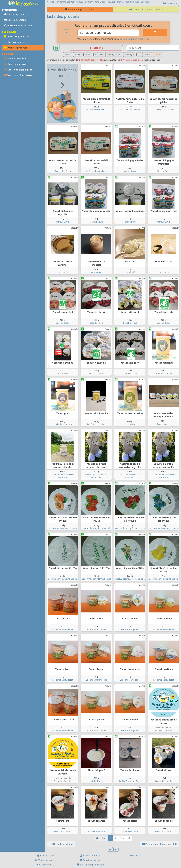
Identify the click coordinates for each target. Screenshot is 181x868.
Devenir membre (15, 58)
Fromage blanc (114, 55)
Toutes (68, 55)
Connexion (170, 3)
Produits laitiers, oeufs (132, 60)
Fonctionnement (15, 20)
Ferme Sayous (164, 424)
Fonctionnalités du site (18, 70)
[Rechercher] (155, 33)
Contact (136, 856)
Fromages (129, 55)
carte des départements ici (134, 39)
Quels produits (14, 42)
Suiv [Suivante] (122, 838)
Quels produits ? (61, 844)
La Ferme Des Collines (96, 110)
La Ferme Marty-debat (63, 629)
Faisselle (99, 55)
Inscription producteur (90, 865)
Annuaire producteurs (18, 36)
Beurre (78, 55)
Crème (88, 55)
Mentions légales (45, 860)
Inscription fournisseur (18, 75)
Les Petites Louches (164, 374)
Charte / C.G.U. (45, 865)
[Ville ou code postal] (108, 33)
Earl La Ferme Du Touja (130, 781)
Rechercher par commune (80, 9)
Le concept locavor (16, 14)
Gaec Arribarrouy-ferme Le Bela (63, 528)
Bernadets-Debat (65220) (91, 60)
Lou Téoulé (63, 272)
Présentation (45, 856)
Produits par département (160, 844)
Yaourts (158, 55)
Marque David (130, 171)
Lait (139, 55)
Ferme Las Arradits (164, 730)
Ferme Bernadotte (164, 781)
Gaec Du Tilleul (63, 323)
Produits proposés (16, 48)
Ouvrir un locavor (15, 64)
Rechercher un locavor (18, 26)
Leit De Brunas (96, 781)
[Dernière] (129, 838)
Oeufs (148, 55)
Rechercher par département (146, 9)
